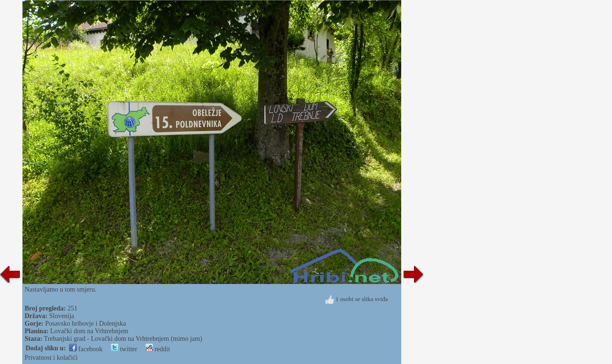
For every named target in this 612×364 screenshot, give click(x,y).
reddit (158, 349)
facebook (86, 349)
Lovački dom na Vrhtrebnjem (89, 331)
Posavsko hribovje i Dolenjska (85, 324)
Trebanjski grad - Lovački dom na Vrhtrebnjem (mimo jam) (123, 339)
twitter (124, 349)
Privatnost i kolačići (51, 358)
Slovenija (62, 316)
